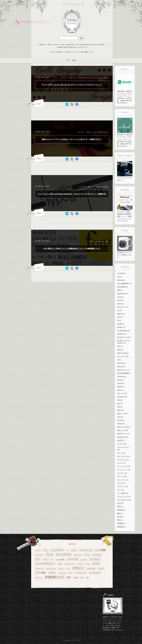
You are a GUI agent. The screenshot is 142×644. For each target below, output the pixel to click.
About (66, 4)
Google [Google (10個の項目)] (74, 550)
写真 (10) (120, 507)
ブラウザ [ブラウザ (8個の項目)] (52, 573)
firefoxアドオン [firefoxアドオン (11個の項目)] (57, 550)
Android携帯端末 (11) (124, 283)
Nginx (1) (120, 390)
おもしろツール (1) (124, 456)
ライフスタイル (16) (124, 500)
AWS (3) (120, 290)
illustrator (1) (121, 363)
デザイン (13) (122, 476)
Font (71, 78)
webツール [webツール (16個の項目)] (73, 559)
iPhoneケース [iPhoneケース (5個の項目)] (78, 555)
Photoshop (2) (122, 397)
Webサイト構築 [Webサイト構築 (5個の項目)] (60, 559)
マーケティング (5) (124, 497)
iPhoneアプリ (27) (123, 370)
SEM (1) (120, 407)
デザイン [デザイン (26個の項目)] (78, 568)
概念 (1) (120, 520)
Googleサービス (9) (124, 337)
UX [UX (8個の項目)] (52, 559)
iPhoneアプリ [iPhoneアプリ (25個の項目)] (64, 554)
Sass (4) (120, 403)
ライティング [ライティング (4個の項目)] (39, 578)
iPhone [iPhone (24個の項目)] (50, 554)
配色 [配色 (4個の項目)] (88, 578)
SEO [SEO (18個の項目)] (38, 559)
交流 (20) (120, 503)
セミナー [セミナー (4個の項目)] (61, 569)
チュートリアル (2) (124, 466)
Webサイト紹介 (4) (124, 427)
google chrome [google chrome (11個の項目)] (86, 550)
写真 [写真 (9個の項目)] (69, 577)
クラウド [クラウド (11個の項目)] (96, 563)
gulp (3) (120, 346)
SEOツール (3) (122, 413)
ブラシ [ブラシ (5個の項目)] (71, 573)
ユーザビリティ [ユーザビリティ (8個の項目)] (95, 573)
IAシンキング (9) (123, 356)
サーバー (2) (121, 463)
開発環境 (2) (121, 527)
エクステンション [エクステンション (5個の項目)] (70, 564)
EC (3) (119, 310)
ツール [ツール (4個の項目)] (68, 569)
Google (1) (121, 324)
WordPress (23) (122, 437)
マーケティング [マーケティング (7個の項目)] (81, 573)
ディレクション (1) (124, 470)
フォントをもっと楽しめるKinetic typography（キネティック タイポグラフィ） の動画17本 (72, 194)
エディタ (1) (121, 453)
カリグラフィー (88, 77)
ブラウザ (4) (121, 483)
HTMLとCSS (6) (123, 353)
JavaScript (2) (122, 377)
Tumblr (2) (121, 420)
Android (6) (121, 280)
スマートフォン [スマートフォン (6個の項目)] (51, 568)
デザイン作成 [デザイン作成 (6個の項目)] (91, 568)
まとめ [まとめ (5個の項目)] (60, 564)
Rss (83, 4)
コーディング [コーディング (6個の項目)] (39, 568)
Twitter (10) (121, 424)
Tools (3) (120, 417)
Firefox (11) (121, 314)
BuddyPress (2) (122, 293)
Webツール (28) (123, 430)
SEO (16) (120, 410)
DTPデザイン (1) (123, 307)
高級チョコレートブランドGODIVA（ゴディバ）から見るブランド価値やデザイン (72, 139)
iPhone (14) (121, 367)
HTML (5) (120, 350)
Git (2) (119, 320)
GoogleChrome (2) (123, 330)
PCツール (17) (122, 393)
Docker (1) (121, 304)
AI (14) (119, 277)
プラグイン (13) (123, 486)
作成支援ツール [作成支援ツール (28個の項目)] (54, 577)
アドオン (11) (122, 444)
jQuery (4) (121, 380)
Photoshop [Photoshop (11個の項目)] (97, 555)
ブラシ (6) (121, 490)
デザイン (89, 132)
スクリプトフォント (101, 77)
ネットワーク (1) (123, 480)
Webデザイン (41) (123, 434)
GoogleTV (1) (122, 334)
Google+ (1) (121, 327)
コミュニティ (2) (123, 460)
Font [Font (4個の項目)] (67, 550)
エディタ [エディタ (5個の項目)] (80, 564)
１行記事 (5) (121, 273)
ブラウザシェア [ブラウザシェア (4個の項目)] (62, 573)
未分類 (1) (121, 517)
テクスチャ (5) (122, 473)
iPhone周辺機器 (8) (124, 373)
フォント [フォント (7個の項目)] (101, 568)
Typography (104, 187)
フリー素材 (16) (123, 493)
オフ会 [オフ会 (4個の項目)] (87, 564)
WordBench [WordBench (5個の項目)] (84, 559)
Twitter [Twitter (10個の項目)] (45, 559)
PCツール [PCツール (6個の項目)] (87, 555)
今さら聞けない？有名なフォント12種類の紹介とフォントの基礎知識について (72, 249)
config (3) (120, 297)
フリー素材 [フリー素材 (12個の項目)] (41, 572)
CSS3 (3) (120, 300)
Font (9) (120, 317)
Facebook (76, 4)
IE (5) (119, 360)
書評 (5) (120, 513)
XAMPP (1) (121, 440)
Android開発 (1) (122, 287)
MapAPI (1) (121, 387)
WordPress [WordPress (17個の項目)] (95, 559)
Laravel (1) (121, 383)
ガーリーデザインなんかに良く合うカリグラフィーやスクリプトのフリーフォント (72, 85)
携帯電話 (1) (121, 510)
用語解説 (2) (121, 523)
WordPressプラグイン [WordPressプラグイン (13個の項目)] (45, 563)
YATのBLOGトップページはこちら (113, 630)
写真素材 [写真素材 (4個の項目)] (76, 578)
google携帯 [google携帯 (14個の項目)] (100, 550)
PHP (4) (120, 400)
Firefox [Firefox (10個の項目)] (46, 550)
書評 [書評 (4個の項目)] (82, 578)
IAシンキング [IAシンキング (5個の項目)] (39, 555)
